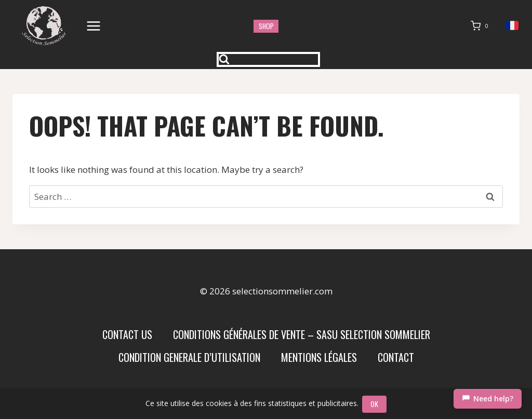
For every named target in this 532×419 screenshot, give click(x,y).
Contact (396, 357)
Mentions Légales (319, 357)
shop (266, 26)
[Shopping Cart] (482, 26)
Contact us (127, 334)
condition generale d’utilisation (189, 357)
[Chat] (488, 399)
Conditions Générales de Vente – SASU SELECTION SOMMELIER (302, 334)
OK (375, 404)
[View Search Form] (269, 59)
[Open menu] (94, 26)
